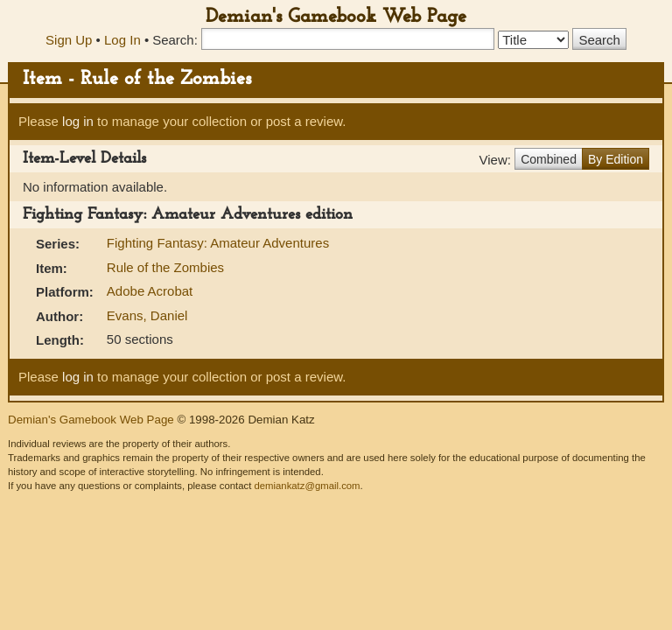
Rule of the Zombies (165, 267)
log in (78, 121)
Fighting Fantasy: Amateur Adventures (218, 243)
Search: (175, 40)
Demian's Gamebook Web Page (336, 17)
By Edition (616, 159)
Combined (549, 159)
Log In (122, 40)
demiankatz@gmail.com (307, 486)
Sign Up (69, 40)
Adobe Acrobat (150, 291)
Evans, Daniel (147, 315)
